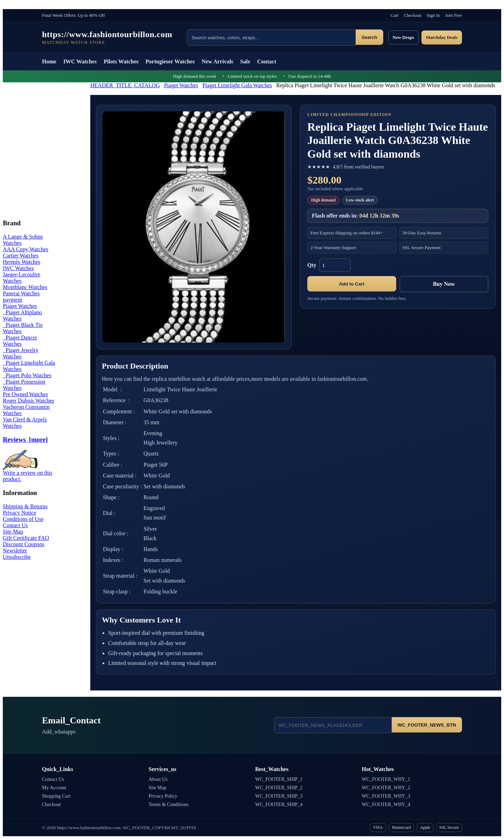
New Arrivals (217, 61)
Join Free (454, 15)
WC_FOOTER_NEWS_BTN (427, 725)
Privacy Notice (20, 513)
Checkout (413, 15)
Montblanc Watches (25, 287)
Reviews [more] (25, 439)
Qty (312, 265)
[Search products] (271, 37)
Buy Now (444, 284)
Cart (394, 15)
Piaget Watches (181, 85)
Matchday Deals (442, 37)
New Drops (404, 37)
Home (49, 61)
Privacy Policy (163, 796)
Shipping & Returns (25, 506)
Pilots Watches (121, 61)
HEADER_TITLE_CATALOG (125, 85)
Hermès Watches (22, 262)
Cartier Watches (21, 256)
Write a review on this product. (28, 473)
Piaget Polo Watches (27, 375)
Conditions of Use (23, 519)
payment (12, 300)
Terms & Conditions (169, 804)
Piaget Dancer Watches (20, 341)
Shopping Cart (56, 796)
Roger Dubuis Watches (29, 401)
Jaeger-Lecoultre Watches (22, 278)
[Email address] (333, 725)
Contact (267, 61)
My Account (54, 788)
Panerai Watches (21, 293)
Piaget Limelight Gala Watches (237, 85)
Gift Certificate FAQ (26, 538)
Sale (245, 61)
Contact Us (15, 525)
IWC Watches (80, 61)
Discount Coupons (24, 544)
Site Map (13, 532)
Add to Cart (352, 284)
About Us (158, 779)
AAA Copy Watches (26, 249)
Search (369, 37)
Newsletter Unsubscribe (17, 554)
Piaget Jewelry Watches (21, 353)
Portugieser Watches (170, 61)
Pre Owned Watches (25, 394)
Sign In (433, 15)
